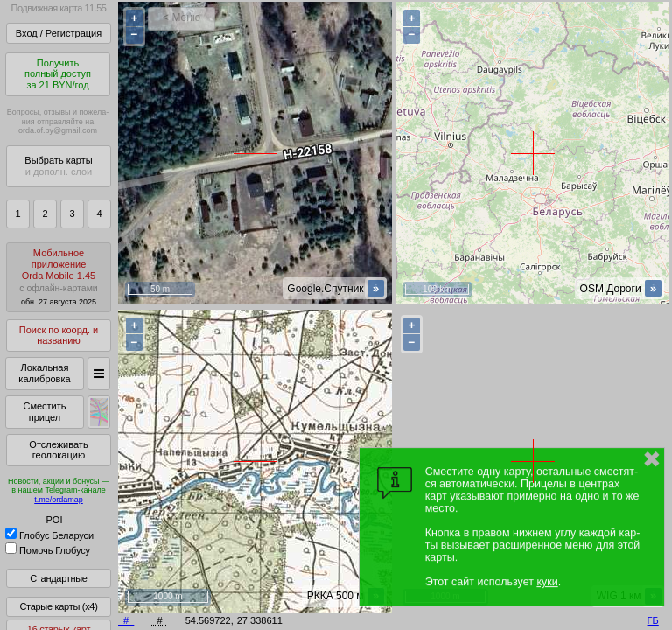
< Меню (182, 17)
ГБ (653, 620)
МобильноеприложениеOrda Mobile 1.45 (59, 277)
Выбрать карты (58, 166)
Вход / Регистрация (59, 33)
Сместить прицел (44, 412)
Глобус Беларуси (49, 535)
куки (547, 582)
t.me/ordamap (59, 500)
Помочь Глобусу (48, 550)
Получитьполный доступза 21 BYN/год (58, 74)
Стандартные (58, 578)
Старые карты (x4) (58, 606)
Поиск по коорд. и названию (59, 336)
